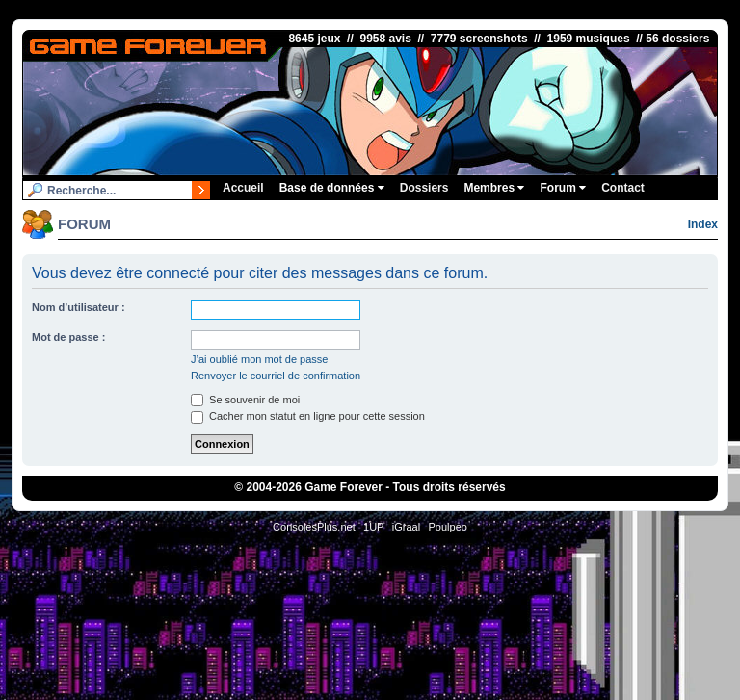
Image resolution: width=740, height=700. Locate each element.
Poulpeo (448, 527)
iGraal (406, 527)
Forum (563, 188)
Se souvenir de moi (245, 400)
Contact (623, 188)
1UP (373, 527)
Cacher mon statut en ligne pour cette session (308, 416)
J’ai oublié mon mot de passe (259, 359)
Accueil (243, 188)
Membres (494, 188)
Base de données (332, 188)
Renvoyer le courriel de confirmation (276, 376)
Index (703, 224)
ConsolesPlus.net (314, 527)
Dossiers (424, 188)
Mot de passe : (68, 337)
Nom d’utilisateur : (79, 307)
